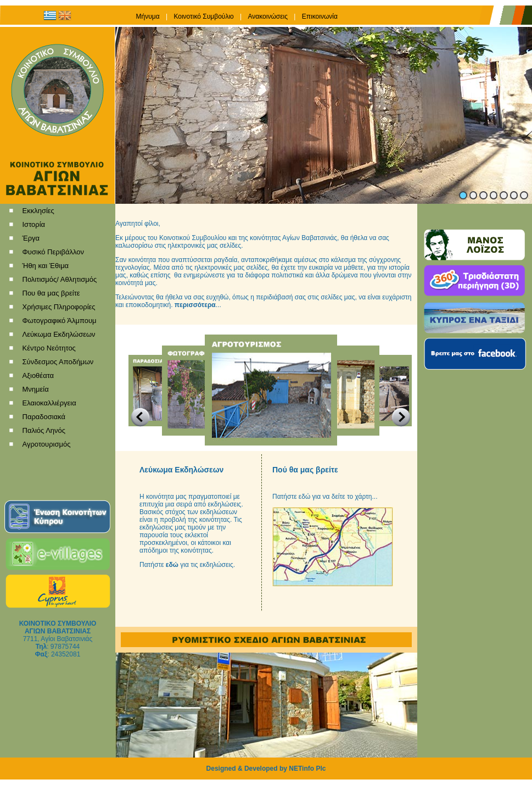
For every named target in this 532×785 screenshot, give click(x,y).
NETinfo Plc (307, 769)
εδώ (172, 565)
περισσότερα (195, 305)
